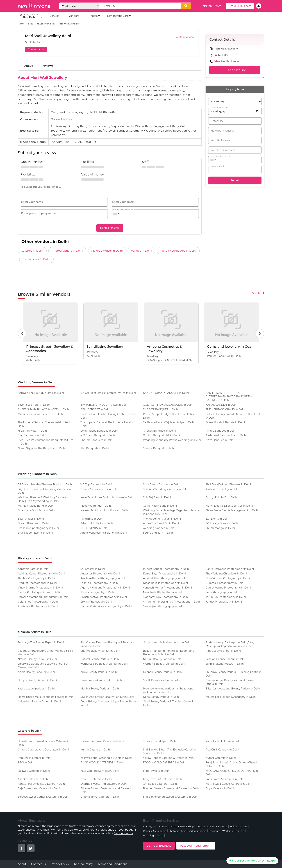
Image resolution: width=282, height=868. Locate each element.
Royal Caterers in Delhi (220, 788)
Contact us (38, 864)
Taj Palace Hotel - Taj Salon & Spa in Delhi (169, 422)
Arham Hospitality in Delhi (97, 523)
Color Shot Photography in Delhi (38, 602)
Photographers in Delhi (67, 251)
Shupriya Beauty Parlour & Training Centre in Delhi (234, 674)
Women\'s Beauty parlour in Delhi (164, 664)
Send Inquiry (235, 70)
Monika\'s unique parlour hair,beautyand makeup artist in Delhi (168, 690)
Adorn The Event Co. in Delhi (161, 523)
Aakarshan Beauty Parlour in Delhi (39, 702)
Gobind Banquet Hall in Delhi (161, 435)
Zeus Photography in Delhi (222, 592)
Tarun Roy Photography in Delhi (226, 597)
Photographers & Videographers (187, 831)
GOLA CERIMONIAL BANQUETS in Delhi (168, 405)
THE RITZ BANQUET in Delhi (161, 409)
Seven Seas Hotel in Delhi (34, 405)
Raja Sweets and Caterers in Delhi (39, 788)
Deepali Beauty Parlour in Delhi (163, 672)
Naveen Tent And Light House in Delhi (104, 510)
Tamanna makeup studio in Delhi (101, 680)
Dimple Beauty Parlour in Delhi (37, 680)
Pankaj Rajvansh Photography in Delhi (230, 569)
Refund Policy (83, 864)
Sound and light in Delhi (158, 533)
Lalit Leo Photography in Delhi (99, 583)
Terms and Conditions (113, 864)
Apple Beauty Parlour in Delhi (36, 672)
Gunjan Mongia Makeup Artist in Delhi (167, 642)
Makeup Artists (238, 826)
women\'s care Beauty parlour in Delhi (104, 664)
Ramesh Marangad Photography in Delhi (44, 597)
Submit (235, 180)
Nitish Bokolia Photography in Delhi (165, 583)
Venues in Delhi (141, 251)
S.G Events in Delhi (217, 519)
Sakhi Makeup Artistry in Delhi (225, 664)
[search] (186, 6)
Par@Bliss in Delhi (92, 519)
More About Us (123, 833)
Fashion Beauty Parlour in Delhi (225, 659)
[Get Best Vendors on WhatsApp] (252, 861)
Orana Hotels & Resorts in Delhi (225, 422)
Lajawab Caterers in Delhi (34, 771)
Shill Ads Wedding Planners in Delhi (228, 484)
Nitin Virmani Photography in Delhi (228, 578)
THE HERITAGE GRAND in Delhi (225, 409)
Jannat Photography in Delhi (224, 602)
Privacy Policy (60, 864)
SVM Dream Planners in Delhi (162, 484)
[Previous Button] (22, 333)
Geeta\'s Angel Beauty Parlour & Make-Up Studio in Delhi (231, 682)
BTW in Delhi (26, 763)
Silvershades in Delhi (31, 519)
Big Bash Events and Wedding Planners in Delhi (44, 491)
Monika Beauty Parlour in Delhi (100, 689)
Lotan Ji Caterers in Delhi (96, 779)
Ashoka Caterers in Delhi (33, 779)
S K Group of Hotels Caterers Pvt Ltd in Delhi (108, 393)
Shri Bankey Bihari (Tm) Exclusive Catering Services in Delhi (170, 751)
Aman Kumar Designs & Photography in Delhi (172, 602)
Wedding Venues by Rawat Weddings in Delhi (172, 440)
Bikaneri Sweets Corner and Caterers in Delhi (171, 788)
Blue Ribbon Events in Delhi (35, 533)
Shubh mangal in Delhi (220, 528)
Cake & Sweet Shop (183, 826)
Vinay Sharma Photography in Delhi (40, 588)
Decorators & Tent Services (212, 826)
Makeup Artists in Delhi (107, 251)
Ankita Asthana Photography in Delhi (104, 578)
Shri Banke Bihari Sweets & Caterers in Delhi (171, 797)
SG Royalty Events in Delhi (222, 523)
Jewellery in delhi (46, 24)
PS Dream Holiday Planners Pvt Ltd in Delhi (45, 484)
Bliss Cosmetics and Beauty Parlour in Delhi (233, 689)
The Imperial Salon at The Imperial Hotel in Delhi (45, 424)
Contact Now (36, 49)
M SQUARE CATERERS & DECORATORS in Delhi (232, 773)
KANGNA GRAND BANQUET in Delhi (166, 393)
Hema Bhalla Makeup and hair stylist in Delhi (46, 697)
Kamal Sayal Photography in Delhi (164, 574)
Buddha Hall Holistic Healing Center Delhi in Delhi (108, 416)
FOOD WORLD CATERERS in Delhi (102, 763)
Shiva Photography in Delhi (97, 592)
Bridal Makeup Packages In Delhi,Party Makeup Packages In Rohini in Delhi (230, 644)
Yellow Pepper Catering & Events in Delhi (106, 758)
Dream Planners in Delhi (33, 523)
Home (21, 24)
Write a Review (185, 37)
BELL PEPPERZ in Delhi (95, 409)
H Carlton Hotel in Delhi (33, 431)
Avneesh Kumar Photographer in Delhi (167, 588)
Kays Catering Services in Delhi (100, 771)
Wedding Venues (153, 835)
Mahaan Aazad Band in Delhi (36, 506)
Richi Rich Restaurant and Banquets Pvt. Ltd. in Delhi (46, 442)
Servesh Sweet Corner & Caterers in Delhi (44, 797)
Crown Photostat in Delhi (96, 602)
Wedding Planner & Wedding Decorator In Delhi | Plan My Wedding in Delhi (44, 499)
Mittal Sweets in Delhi (157, 771)
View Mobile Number (227, 61)
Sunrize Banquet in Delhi (159, 448)
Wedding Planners (233, 831)
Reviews (47, 66)
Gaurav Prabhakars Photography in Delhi (106, 606)
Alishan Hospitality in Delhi (222, 489)
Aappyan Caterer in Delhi (34, 569)
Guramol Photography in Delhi (225, 583)
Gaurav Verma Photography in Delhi (228, 588)
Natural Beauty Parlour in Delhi (37, 659)
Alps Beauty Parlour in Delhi (223, 651)
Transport (214, 831)
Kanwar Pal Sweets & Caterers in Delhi (42, 784)
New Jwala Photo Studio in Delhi (163, 592)
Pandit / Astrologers (154, 831)
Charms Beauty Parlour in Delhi (100, 651)
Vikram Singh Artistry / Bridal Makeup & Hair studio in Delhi (46, 653)
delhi (31, 24)
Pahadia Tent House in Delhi (223, 741)
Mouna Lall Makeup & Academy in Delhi (231, 697)
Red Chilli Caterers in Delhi (222, 750)
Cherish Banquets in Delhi (159, 431)
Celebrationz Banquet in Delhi (99, 431)
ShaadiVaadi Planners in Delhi (99, 489)
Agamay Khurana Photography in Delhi (105, 588)
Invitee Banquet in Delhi (221, 431)
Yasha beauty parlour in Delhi (36, 689)
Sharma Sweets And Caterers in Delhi (104, 784)
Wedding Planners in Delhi (38, 474)
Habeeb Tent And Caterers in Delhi (102, 741)
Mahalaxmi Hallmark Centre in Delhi (41, 414)
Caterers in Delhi (32, 251)
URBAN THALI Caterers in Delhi (100, 797)
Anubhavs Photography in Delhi (38, 606)
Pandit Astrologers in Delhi (178, 251)
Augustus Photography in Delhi (100, 574)
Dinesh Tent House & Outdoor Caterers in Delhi (44, 743)
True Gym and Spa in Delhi (160, 741)
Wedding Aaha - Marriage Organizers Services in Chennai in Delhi (172, 512)
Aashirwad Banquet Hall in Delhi (226, 435)
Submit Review (110, 228)
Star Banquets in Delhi (32, 435)
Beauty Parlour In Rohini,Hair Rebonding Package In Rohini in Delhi (169, 653)
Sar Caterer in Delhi (93, 569)
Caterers (164, 826)
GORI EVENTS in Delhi (94, 528)
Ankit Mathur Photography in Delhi (165, 578)
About (28, 66)
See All (258, 293)
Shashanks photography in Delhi (38, 528)
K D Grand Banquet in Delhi (98, 435)
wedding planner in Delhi (159, 528)
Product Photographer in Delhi (37, 583)
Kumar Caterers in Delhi (95, 750)
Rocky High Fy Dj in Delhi (221, 497)
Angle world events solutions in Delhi (104, 533)
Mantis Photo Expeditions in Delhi (39, 592)
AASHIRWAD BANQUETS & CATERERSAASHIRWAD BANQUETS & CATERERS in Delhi (229, 396)
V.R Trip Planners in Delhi (96, 484)
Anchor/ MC (150, 826)
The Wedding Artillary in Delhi (162, 519)
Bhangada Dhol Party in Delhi (37, 510)
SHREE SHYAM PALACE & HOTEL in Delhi (44, 409)
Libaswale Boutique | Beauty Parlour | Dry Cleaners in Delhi (44, 666)
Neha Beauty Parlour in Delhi (161, 697)
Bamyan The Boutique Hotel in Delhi (41, 393)
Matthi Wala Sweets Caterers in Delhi (229, 784)
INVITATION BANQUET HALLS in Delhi (104, 405)
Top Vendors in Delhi (36, 259)
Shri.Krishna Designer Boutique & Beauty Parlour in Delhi (106, 644)
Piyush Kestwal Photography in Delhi (104, 597)
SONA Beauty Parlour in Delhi (162, 680)
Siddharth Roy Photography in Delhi (166, 597)
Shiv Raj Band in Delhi (157, 497)
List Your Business (240, 6)
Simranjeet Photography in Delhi (164, 606)
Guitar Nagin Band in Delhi (160, 506)
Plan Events (212, 6)
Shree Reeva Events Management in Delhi (232, 510)
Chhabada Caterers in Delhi (160, 784)
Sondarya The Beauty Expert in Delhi (41, 642)
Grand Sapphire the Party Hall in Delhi (42, 448)
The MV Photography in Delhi (36, 578)
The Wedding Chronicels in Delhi (226, 574)
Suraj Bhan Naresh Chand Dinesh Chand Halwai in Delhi (231, 764)
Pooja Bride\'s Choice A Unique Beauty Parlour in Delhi (109, 703)
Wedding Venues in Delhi (37, 382)
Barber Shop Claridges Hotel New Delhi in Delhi (169, 416)
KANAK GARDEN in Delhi (221, 405)
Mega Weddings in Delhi (96, 506)
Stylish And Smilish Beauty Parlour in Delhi (107, 697)
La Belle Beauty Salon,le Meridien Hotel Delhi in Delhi (234, 416)
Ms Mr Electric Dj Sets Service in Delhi (229, 506)
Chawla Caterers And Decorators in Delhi (43, 750)
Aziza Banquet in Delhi (220, 440)
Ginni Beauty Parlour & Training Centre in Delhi (169, 703)
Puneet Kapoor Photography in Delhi (166, 569)
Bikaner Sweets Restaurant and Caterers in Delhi (107, 790)
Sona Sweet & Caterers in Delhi (225, 779)
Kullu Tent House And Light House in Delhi (107, 497)
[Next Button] (260, 333)
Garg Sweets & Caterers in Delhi (163, 779)
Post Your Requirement (196, 846)
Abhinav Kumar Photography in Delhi (41, 574)
